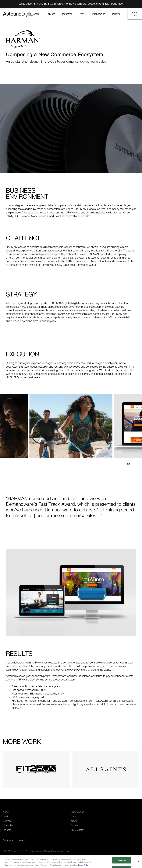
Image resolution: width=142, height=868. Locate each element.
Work (82, 14)
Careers (75, 817)
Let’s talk (135, 14)
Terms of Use (63, 851)
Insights (116, 14)
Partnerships (99, 14)
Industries (67, 14)
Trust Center (77, 830)
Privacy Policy (50, 851)
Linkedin (22, 841)
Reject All (122, 861)
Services (51, 14)
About (36, 14)
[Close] (139, 862)
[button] (15, 426)
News (74, 821)
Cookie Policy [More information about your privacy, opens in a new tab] (83, 866)
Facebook (8, 841)
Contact (75, 826)
